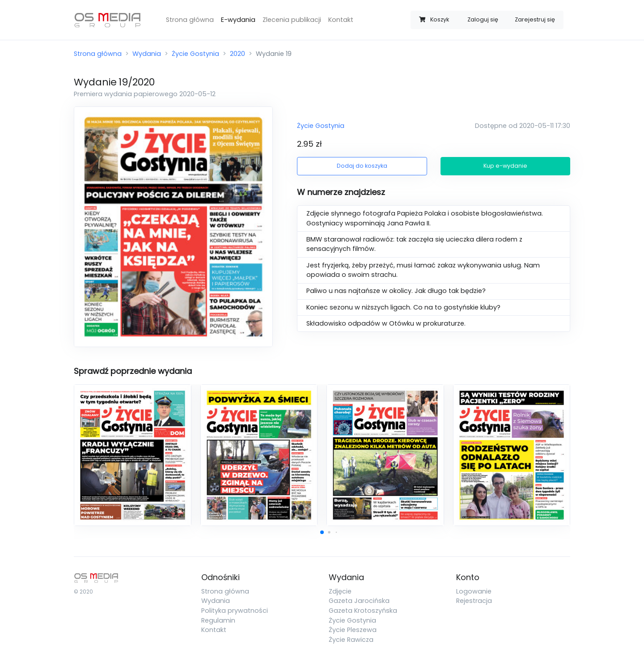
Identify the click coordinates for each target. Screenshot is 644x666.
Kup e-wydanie (505, 166)
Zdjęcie (340, 591)
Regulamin (218, 620)
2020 (237, 54)
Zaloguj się (483, 19)
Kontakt (341, 20)
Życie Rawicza (351, 640)
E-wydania (238, 20)
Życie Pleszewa (353, 630)
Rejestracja (474, 601)
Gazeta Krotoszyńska (363, 611)
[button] (322, 532)
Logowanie (474, 591)
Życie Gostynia (195, 54)
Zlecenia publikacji (292, 20)
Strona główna (190, 20)
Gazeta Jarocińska (359, 601)
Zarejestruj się (535, 19)
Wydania (147, 54)
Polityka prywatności (235, 611)
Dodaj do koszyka (362, 166)
